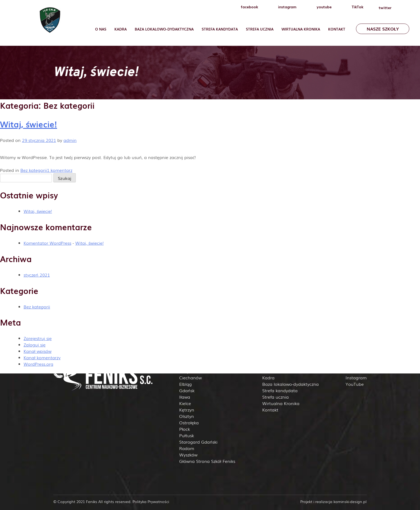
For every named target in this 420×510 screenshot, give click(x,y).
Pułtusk (187, 435)
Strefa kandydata (280, 390)
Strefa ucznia (260, 29)
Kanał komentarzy (42, 357)
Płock (185, 429)
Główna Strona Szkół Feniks (207, 461)
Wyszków (188, 455)
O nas (101, 29)
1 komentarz (60, 170)
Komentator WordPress (47, 243)
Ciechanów (190, 377)
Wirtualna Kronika (301, 29)
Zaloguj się (35, 345)
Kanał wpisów (37, 351)
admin (70, 140)
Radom (187, 448)
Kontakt (337, 29)
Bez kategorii (34, 170)
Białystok (188, 371)
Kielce (185, 403)
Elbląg (185, 384)
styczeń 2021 (37, 275)
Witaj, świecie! (29, 124)
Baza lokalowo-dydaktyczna (164, 29)
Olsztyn (187, 416)
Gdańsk (187, 390)
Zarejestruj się (38, 338)
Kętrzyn (187, 410)
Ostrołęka (189, 422)
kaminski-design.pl (350, 501)
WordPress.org (38, 364)
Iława (185, 397)
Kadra (121, 29)
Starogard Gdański (198, 442)
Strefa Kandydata (220, 29)
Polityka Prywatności (151, 501)
